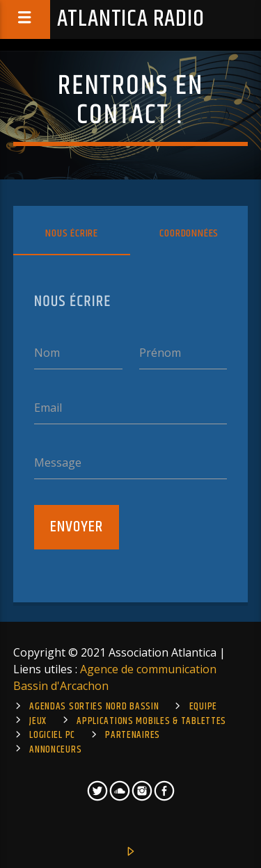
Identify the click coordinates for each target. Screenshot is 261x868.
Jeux (38, 721)
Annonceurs (55, 750)
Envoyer (76, 527)
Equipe (203, 707)
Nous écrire (72, 233)
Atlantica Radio (131, 19)
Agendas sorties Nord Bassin (94, 707)
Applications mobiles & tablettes (151, 721)
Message (58, 463)
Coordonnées (189, 233)
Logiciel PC (52, 735)
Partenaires (133, 735)
